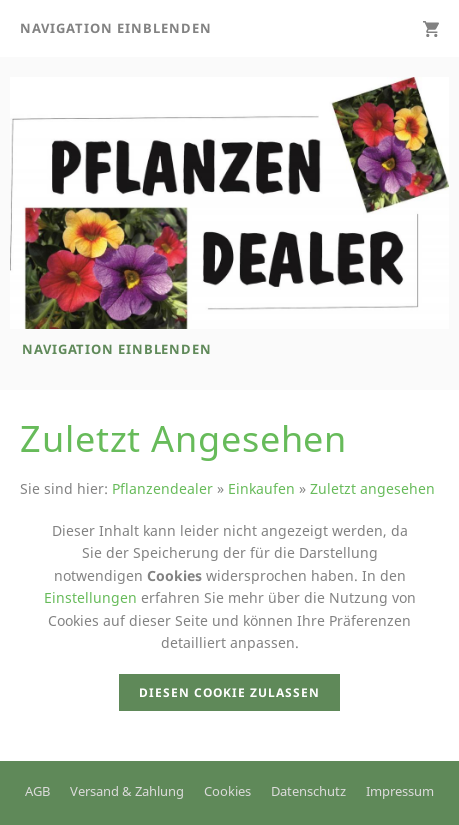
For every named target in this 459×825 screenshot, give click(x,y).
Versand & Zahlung (127, 791)
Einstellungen (90, 597)
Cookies (227, 791)
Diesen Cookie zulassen (229, 692)
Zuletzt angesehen (372, 488)
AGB (37, 791)
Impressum (400, 791)
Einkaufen (261, 488)
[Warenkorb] (431, 28)
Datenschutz (308, 791)
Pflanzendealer (162, 488)
